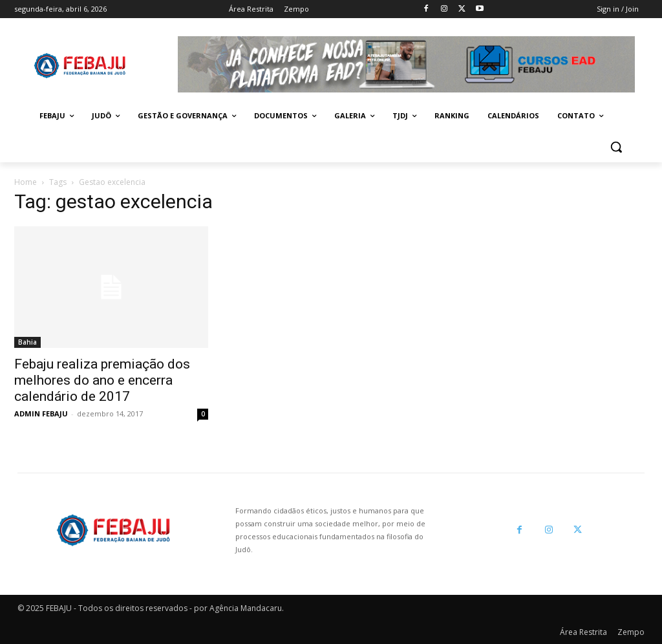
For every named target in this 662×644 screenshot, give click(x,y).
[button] (616, 147)
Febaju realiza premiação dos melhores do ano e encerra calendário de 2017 (102, 380)
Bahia (27, 342)
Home (26, 182)
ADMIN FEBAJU (41, 413)
